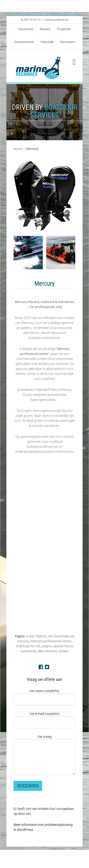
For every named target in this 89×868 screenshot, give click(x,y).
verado (63, 651)
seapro (47, 646)
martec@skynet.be (56, 20)
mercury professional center (51, 641)
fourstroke (61, 636)
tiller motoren (47, 651)
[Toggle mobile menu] (74, 62)
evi (50, 636)
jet (72, 636)
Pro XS (35, 646)
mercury (23, 641)
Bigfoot (41, 636)
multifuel (22, 646)
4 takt (30, 636)
